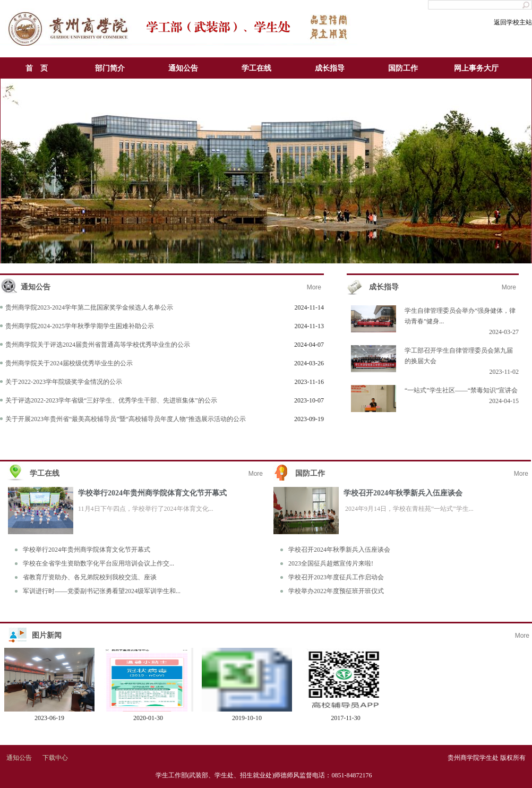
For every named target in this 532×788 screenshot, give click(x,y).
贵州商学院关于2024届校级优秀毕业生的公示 (69, 363)
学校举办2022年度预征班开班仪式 (336, 591)
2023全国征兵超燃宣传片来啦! (331, 563)
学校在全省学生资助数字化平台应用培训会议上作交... (98, 563)
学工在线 (256, 68)
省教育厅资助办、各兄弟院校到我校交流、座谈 (90, 577)
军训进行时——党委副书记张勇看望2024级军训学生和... (102, 591)
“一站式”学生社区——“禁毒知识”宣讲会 (461, 390)
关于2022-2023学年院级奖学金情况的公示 (64, 382)
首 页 (37, 68)
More (314, 287)
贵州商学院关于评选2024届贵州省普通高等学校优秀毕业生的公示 (98, 345)
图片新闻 (47, 635)
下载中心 (55, 758)
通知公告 (183, 68)
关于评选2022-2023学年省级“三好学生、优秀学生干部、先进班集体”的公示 (111, 400)
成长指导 (330, 68)
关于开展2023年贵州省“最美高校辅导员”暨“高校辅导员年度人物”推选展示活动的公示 (126, 419)
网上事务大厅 (476, 68)
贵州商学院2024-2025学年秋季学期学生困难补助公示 (80, 326)
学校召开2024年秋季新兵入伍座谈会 (403, 493)
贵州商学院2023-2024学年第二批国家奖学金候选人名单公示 (89, 307)
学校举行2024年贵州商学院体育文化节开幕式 (152, 493)
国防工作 (403, 68)
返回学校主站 (513, 22)
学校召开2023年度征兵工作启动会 (336, 577)
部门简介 (110, 68)
